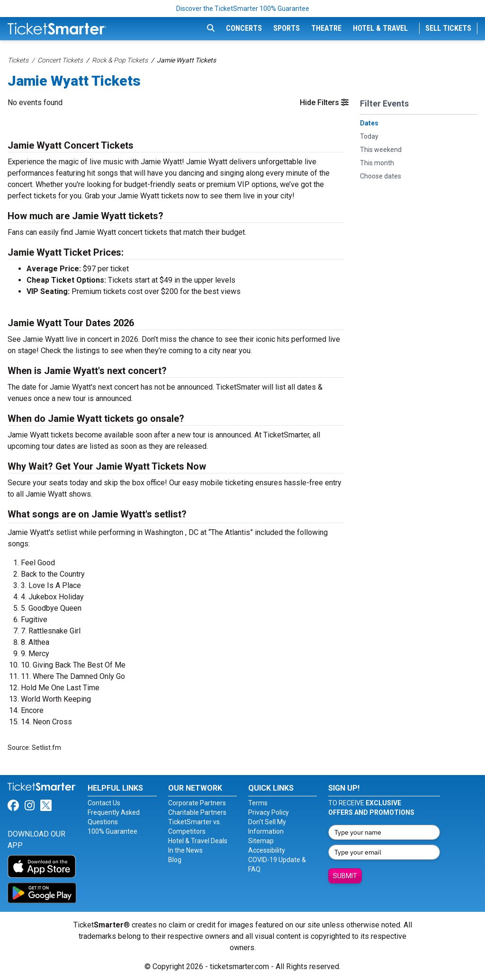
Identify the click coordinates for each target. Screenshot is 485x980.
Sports (287, 28)
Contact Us (104, 803)
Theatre (326, 28)
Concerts (244, 28)
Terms (258, 803)
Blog (175, 860)
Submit (345, 876)
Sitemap (261, 841)
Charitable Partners (197, 812)
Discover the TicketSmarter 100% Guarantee (243, 9)
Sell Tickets (448, 28)
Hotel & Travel (380, 28)
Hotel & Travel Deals (198, 841)
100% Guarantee (112, 831)
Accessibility (267, 850)
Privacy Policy (269, 812)
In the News (185, 850)
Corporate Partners (197, 803)
